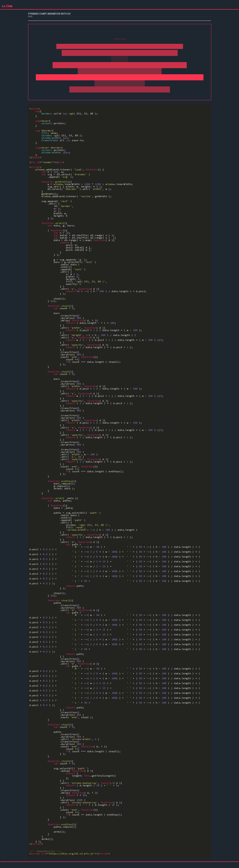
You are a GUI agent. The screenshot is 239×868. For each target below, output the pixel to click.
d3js (30, 16)
